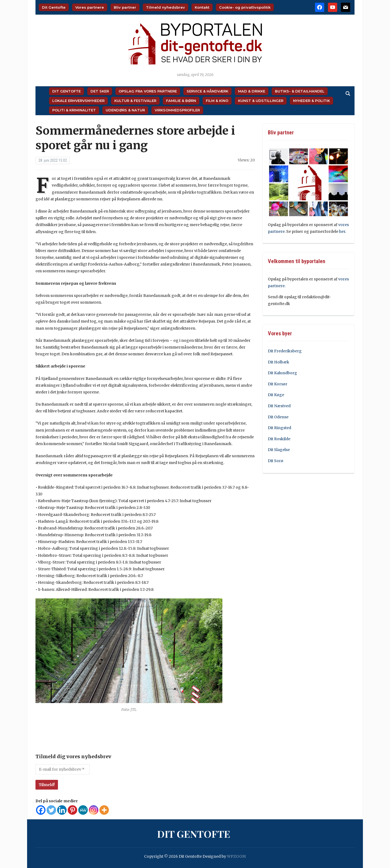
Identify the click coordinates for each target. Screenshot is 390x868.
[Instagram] (94, 810)
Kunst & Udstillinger (261, 101)
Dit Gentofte (54, 7)
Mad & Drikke (252, 91)
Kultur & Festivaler (135, 101)
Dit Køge (276, 395)
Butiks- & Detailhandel (300, 91)
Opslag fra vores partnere (148, 91)
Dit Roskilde (279, 439)
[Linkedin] (62, 810)
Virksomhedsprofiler (177, 110)
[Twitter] (51, 810)
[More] (104, 810)
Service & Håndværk (207, 91)
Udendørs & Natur (125, 110)
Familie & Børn (181, 101)
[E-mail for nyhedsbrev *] (63, 769)
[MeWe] (83, 810)
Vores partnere (90, 7)
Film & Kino (217, 101)
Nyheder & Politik (311, 101)
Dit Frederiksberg (285, 351)
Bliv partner (125, 7)
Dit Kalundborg (282, 373)
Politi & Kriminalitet (74, 110)
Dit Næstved (279, 406)
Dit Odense (278, 417)
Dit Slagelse (279, 450)
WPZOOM (236, 856)
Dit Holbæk (279, 362)
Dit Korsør (278, 384)
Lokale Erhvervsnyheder (78, 101)
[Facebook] (41, 810)
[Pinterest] (72, 810)
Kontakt (202, 7)
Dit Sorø (276, 461)
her (342, 231)
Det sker (100, 91)
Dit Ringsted (279, 428)
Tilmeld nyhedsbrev (165, 7)
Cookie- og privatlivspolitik (245, 7)
